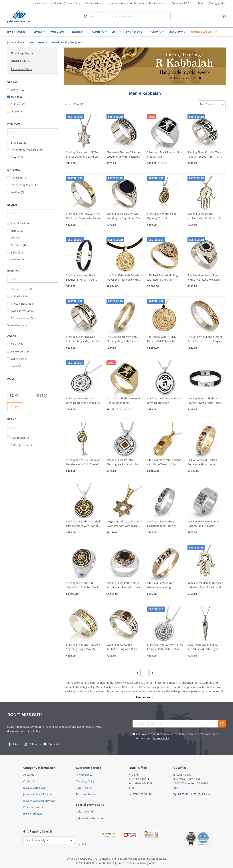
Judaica (37, 32)
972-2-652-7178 (142, 795)
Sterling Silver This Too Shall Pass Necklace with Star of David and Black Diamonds (83, 524)
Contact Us (30, 782)
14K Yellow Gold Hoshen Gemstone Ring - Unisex (202, 463)
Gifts (115, 32)
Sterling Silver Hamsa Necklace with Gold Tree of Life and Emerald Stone (204, 217)
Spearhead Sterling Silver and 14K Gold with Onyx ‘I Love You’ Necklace (203, 648)
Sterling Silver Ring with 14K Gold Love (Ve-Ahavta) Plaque (84, 216)
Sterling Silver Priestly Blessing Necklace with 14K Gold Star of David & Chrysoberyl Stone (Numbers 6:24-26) (84, 401)
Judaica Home (16, 43)
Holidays (155, 32)
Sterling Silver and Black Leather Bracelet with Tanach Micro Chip (205, 401)
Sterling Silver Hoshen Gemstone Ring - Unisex (162, 524)
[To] (46, 396)
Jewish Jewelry (16, 32)
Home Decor (57, 32)
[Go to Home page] (19, 16)
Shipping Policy (85, 782)
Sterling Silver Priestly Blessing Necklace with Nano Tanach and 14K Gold (124, 463)
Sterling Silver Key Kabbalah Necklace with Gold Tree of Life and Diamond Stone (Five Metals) (84, 463)
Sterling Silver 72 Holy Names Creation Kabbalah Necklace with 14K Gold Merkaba (165, 648)
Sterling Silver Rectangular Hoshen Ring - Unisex (204, 524)
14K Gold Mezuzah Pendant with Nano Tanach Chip (164, 463)
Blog (201, 3)
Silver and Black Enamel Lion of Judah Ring (165, 155)
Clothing (98, 32)
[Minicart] (224, 16)
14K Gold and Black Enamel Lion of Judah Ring (123, 401)
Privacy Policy (161, 739)
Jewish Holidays (33, 814)
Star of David (177, 32)
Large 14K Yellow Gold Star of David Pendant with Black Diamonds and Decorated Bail (124, 524)
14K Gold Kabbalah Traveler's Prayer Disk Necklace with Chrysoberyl (124, 278)
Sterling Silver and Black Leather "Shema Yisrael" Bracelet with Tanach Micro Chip (83, 278)
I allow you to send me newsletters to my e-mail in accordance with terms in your (177, 737)
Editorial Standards (35, 808)
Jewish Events (134, 32)
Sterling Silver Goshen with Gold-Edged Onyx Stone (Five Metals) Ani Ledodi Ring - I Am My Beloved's (124, 217)
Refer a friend (92, 3)
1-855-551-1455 (187, 795)
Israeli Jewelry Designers (67, 43)
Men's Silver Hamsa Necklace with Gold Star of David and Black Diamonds (205, 586)
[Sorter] (212, 105)
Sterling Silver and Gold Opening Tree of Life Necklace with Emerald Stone (165, 217)
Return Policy (84, 788)
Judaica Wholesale (34, 788)
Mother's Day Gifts (202, 32)
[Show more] (18, 260)
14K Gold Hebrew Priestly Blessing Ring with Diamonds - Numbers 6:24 (124, 340)
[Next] (153, 673)
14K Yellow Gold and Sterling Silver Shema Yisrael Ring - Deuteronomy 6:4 (205, 340)
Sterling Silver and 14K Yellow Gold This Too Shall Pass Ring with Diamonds (82, 586)
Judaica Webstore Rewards (126, 3)
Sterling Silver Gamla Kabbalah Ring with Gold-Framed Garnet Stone (122, 648)
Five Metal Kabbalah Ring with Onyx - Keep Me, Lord (204, 278)
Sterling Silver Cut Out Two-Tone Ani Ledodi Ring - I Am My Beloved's (204, 155)
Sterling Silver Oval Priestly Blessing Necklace (163, 401)
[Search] (33, 133)
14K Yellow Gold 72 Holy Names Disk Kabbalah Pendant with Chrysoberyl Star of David (163, 340)
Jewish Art (78, 32)
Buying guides (217, 3)
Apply (15, 407)
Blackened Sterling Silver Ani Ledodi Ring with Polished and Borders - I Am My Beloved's (124, 155)
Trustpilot (80, 845)
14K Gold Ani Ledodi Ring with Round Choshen (162, 278)
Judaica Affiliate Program (38, 795)
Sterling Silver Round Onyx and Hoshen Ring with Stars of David (123, 586)
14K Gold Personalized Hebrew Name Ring (161, 586)
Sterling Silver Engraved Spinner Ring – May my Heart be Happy (84, 340)
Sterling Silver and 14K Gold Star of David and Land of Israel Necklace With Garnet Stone (83, 155)
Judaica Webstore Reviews (39, 801)
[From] (19, 396)
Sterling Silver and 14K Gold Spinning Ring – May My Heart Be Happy (83, 648)
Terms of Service (86, 795)
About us (29, 775)
